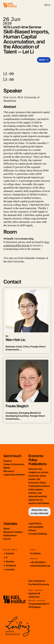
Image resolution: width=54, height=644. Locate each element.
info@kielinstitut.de (40, 566)
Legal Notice (35, 523)
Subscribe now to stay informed (39, 512)
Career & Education (14, 464)
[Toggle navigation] (48, 5)
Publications (10, 535)
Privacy (32, 530)
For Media (35, 553)
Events (7, 539)
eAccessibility (36, 527)
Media (7, 468)
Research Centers (13, 532)
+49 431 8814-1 (38, 562)
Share (42, 60)
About (7, 529)
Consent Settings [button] (38, 534)
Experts (8, 461)
